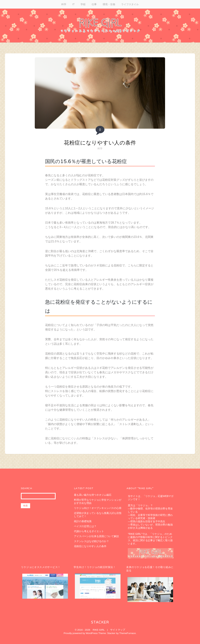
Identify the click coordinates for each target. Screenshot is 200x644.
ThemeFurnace (127, 633)
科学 (64, 4)
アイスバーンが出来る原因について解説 (96, 536)
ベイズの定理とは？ (85, 526)
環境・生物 (109, 4)
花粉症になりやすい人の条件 (100, 143)
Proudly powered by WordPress (81, 633)
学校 (83, 4)
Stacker (100, 622)
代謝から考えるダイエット (89, 531)
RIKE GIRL (99, 630)
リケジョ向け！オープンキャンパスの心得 (98, 508)
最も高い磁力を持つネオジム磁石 (93, 495)
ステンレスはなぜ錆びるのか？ (91, 541)
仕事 (94, 4)
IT (73, 4)
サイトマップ (118, 630)
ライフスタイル (130, 4)
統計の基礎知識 (83, 521)
